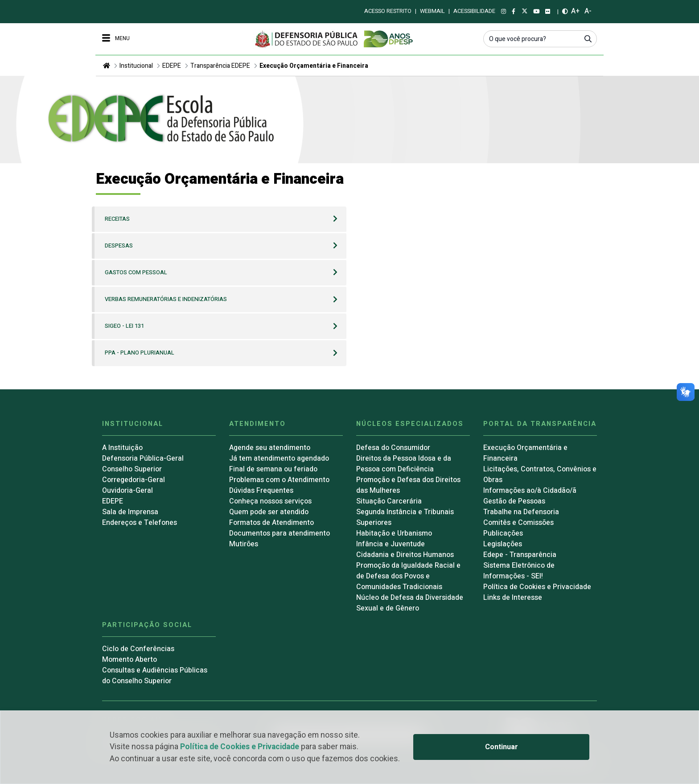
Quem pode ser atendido (269, 512)
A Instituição (122, 448)
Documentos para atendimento (280, 533)
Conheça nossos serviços (270, 501)
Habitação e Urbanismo (394, 533)
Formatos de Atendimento (271, 523)
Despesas (119, 246)
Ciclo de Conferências (138, 649)
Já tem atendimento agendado (279, 458)
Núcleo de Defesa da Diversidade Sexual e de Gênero (410, 603)
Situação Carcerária (389, 501)
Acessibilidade (474, 11)
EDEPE (172, 66)
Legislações (503, 544)
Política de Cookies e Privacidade (240, 747)
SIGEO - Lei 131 (124, 326)
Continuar (502, 747)
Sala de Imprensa (130, 512)
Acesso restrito (388, 11)
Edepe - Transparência (520, 555)
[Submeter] (588, 38)
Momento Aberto (130, 660)
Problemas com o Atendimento (279, 480)
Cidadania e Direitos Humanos (405, 555)
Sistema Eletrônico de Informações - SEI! (519, 571)
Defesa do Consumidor (393, 448)
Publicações (503, 533)
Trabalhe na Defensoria (521, 512)
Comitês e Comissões (518, 523)
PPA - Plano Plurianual (140, 353)
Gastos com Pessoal (136, 272)
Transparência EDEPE (220, 66)
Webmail (432, 11)
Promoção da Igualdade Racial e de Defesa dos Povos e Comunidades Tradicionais (408, 576)
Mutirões (244, 544)
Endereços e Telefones (140, 523)
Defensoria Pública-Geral (143, 458)
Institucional (136, 66)
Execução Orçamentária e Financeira (314, 66)
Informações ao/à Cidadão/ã (530, 491)
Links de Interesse (513, 598)
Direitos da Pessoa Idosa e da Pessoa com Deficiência (404, 464)
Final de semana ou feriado (273, 469)
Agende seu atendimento (270, 448)
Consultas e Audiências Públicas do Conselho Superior (155, 676)
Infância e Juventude (391, 544)
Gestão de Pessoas (514, 501)
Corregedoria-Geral (134, 480)
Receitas (117, 219)
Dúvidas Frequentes (261, 491)
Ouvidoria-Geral (127, 491)
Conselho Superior (132, 469)
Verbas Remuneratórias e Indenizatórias (166, 299)
